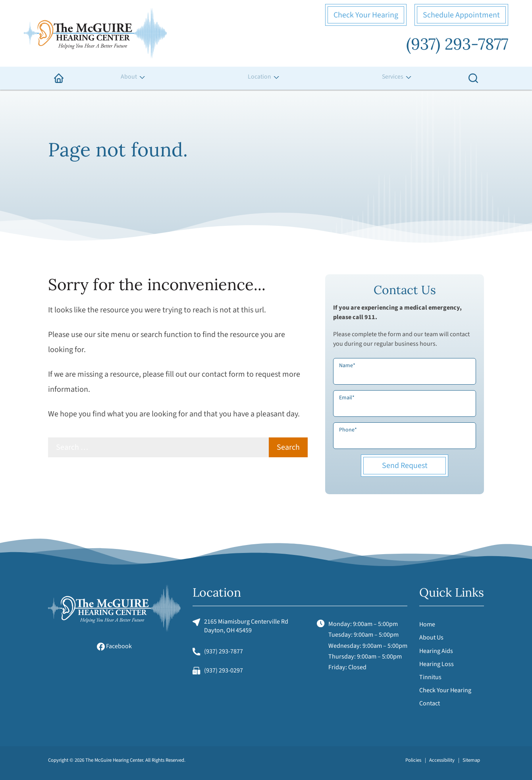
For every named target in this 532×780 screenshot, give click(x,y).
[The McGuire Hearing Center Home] (95, 33)
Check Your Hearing (366, 15)
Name (347, 366)
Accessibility (442, 760)
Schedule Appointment (461, 15)
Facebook (114, 646)
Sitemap (471, 760)
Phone (348, 430)
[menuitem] (59, 78)
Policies (413, 760)
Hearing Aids (436, 651)
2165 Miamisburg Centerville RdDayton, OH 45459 (240, 626)
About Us (431, 637)
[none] (132, 78)
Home (427, 624)
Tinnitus (430, 677)
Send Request (405, 466)
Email (347, 398)
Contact (430, 703)
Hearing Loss (437, 664)
